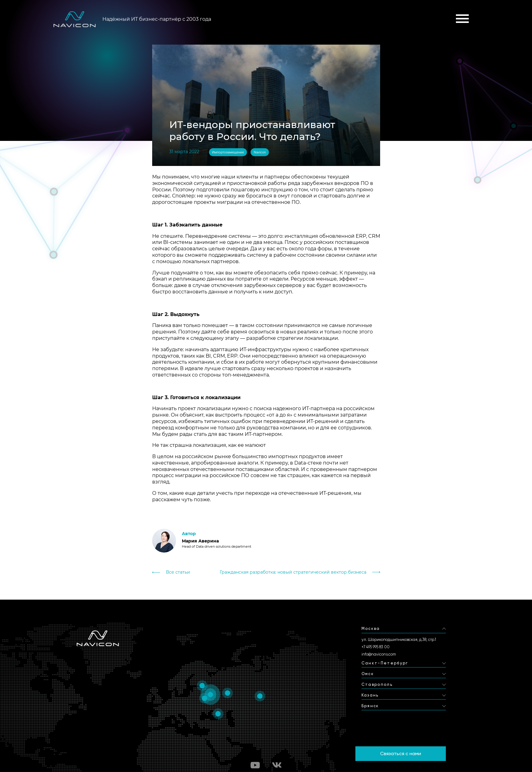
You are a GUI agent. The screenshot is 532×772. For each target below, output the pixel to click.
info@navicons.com (379, 654)
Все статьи (178, 572)
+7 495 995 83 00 (376, 647)
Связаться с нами (401, 754)
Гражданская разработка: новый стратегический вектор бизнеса (293, 572)
